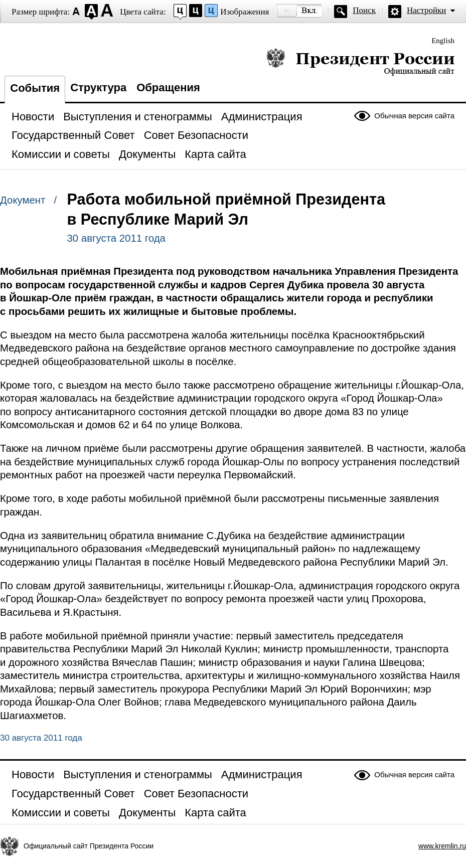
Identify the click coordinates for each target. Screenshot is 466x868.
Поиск (364, 10)
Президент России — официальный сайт (360, 61)
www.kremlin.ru (442, 846)
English (443, 41)
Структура (98, 88)
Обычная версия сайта (414, 116)
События (35, 88)
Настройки (426, 10)
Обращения (168, 88)
